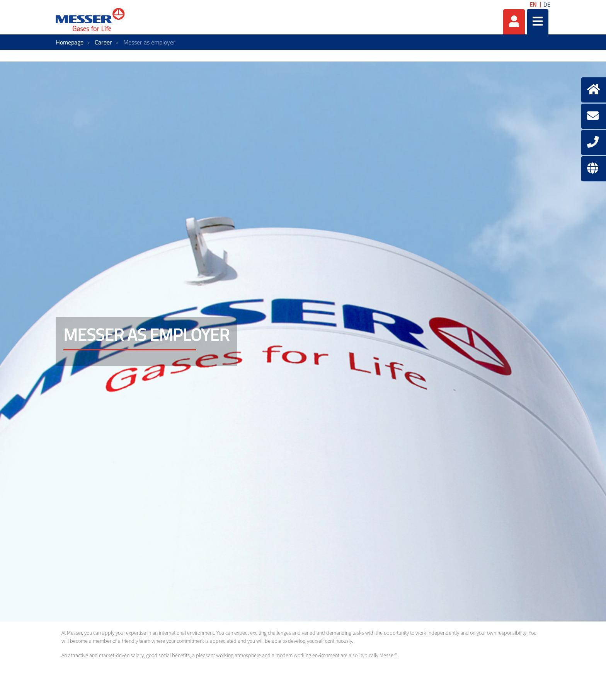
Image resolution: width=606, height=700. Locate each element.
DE (547, 4)
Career (103, 42)
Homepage (70, 42)
